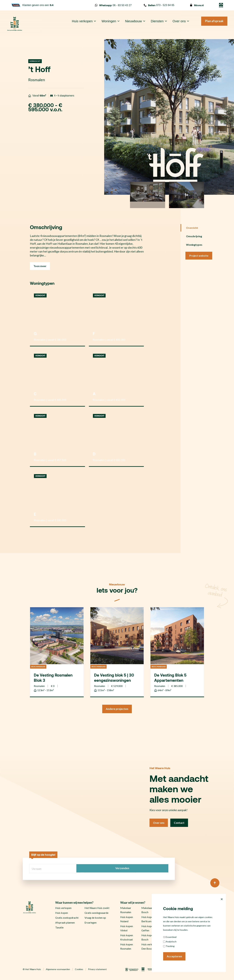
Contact (181, 824)
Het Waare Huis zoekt (97, 909)
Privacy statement (97, 970)
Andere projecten (117, 709)
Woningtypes (194, 245)
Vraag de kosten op (95, 918)
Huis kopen (62, 914)
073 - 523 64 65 (159, 5)
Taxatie (59, 928)
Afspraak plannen (65, 923)
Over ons (174, 24)
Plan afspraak (210, 24)
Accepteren (175, 956)
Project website (199, 256)
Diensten (153, 24)
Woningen (104, 24)
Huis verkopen (78, 24)
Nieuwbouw (129, 24)
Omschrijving (194, 236)
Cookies (79, 970)
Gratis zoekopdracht (67, 918)
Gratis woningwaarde (96, 914)
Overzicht (192, 228)
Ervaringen (91, 923)
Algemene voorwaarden (58, 970)
